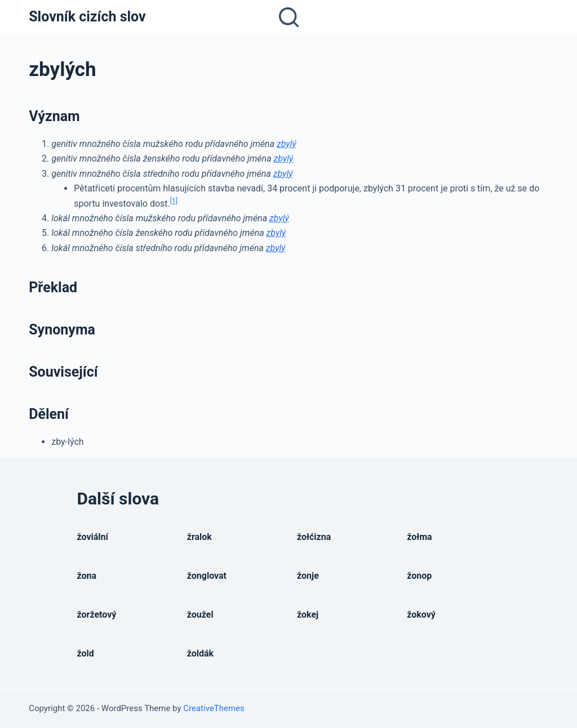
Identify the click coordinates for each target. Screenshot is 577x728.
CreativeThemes (214, 708)
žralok (199, 537)
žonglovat (207, 576)
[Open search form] (289, 17)
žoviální (93, 537)
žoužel (200, 615)
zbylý (287, 144)
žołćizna (314, 537)
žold (86, 653)
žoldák (200, 653)
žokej (308, 615)
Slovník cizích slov (87, 17)
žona (87, 576)
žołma (419, 537)
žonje (308, 576)
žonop (419, 576)
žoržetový (97, 615)
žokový (421, 615)
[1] (174, 201)
